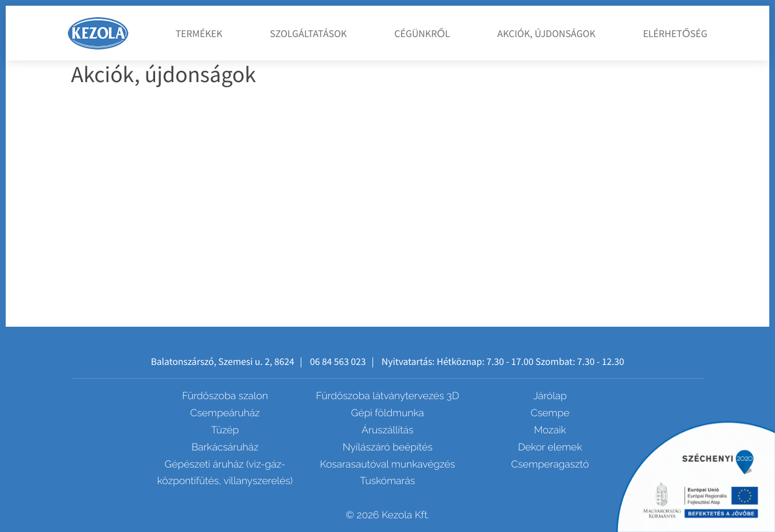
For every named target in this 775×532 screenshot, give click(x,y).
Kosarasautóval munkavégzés (387, 464)
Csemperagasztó (550, 464)
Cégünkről (422, 33)
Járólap (550, 396)
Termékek (199, 33)
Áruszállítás (387, 430)
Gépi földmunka (388, 413)
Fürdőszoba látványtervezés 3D (387, 396)
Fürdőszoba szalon (225, 396)
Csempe (550, 413)
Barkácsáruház (225, 447)
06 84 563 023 (338, 362)
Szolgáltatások (308, 33)
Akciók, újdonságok (546, 33)
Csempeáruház (225, 413)
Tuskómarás (387, 481)
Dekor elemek (550, 447)
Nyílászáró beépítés (388, 447)
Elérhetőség (675, 33)
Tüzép (225, 430)
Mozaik (550, 430)
